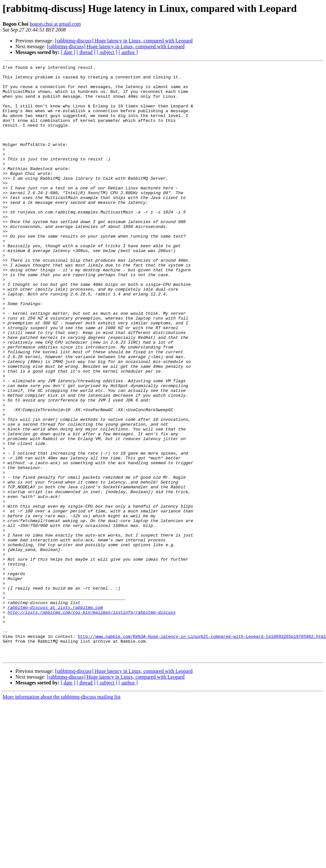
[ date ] (68, 52)
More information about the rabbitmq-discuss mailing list (62, 815)
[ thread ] (86, 52)
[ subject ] (107, 52)
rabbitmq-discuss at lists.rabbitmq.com (55, 716)
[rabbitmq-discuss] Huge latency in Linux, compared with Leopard (124, 41)
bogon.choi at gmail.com (55, 24)
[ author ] (128, 52)
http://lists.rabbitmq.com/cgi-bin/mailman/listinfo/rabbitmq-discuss (92, 722)
